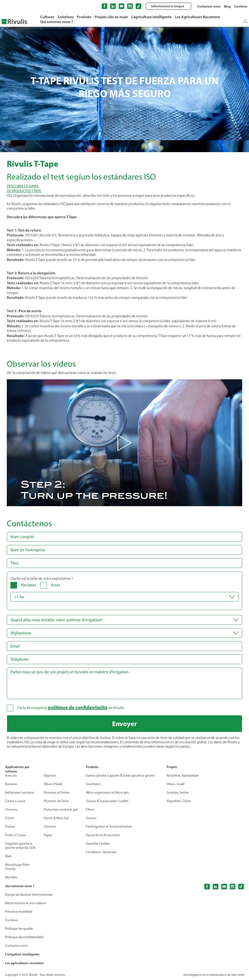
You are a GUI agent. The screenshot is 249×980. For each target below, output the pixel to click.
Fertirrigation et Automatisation (109, 827)
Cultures (47, 17)
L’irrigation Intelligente (22, 954)
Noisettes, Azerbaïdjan (183, 776)
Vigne (48, 835)
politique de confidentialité (78, 707)
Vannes (91, 818)
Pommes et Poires (57, 793)
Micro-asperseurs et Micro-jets (107, 793)
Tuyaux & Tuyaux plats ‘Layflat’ (107, 801)
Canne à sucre (15, 801)
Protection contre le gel (61, 810)
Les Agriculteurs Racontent (197, 17)
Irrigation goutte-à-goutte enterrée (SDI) (20, 846)
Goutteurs (93, 784)
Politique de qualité (19, 929)
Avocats (11, 776)
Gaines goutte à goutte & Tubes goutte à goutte (120, 776)
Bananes (11, 784)
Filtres (90, 810)
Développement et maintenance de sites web (214, 975)
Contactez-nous (209, 6)
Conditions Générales (101, 852)
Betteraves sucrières (20, 793)
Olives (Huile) (53, 784)
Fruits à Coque (16, 835)
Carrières (241, 6)
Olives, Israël (175, 784)
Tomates (50, 827)
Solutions (66, 17)
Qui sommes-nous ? (57, 22)
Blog (227, 6)
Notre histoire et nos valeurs (26, 903)
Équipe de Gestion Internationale (29, 895)
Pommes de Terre (56, 801)
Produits (84, 17)
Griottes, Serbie (178, 793)
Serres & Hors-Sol (56, 818)
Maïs (8, 856)
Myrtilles (11, 877)
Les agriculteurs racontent (24, 963)
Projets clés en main (111, 17)
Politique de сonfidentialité (24, 937)
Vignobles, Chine (179, 801)
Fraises (10, 827)
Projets (172, 767)
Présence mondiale (19, 912)
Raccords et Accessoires (103, 835)
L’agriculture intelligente (151, 17)
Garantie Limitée (98, 844)
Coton (10, 818)
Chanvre (11, 810)
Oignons (50, 776)
